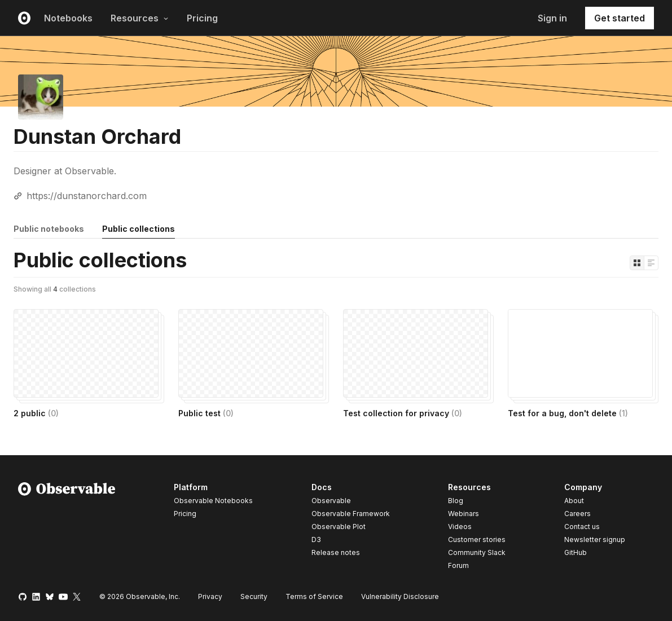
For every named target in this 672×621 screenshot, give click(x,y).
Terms (314, 596)
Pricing (202, 18)
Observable (331, 501)
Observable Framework (351, 514)
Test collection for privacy (403, 413)
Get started (620, 18)
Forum (458, 565)
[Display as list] (651, 263)
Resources (140, 18)
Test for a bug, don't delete (568, 413)
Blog (456, 501)
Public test (206, 413)
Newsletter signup (595, 540)
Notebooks (68, 18)
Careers (577, 514)
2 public (36, 413)
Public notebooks (49, 229)
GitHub (576, 552)
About (574, 501)
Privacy (210, 596)
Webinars (464, 514)
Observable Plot (339, 527)
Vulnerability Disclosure (400, 596)
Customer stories (477, 539)
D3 (316, 539)
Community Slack (477, 552)
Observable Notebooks (213, 501)
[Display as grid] (637, 263)
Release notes (336, 552)
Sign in (552, 18)
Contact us (582, 527)
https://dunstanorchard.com (87, 196)
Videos (460, 527)
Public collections (139, 229)
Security (254, 596)
